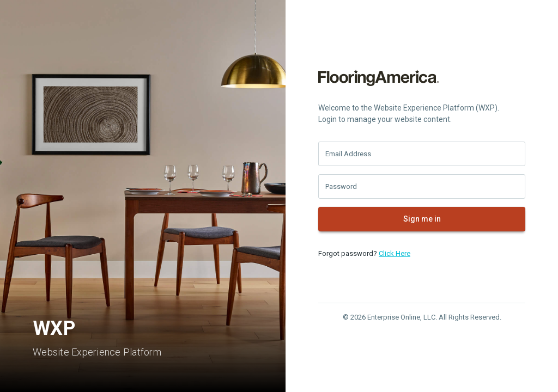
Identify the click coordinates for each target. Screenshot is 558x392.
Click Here (395, 253)
